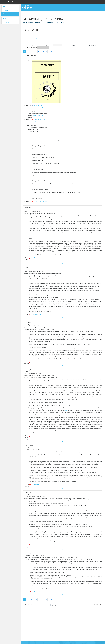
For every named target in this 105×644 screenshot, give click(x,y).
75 (51, 52)
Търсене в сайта (42, 2)
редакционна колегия (37, 116)
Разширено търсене (32, 48)
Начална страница (28, 23)
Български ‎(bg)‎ (50, 2)
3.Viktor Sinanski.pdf (36, 362)
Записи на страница (28, 45)
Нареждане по (67, 45)
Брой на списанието (31, 2)
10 (46, 52)
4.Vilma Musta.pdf (35, 436)
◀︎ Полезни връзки (29, 604)
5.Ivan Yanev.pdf (35, 485)
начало (66, 411)
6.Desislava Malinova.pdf (37, 544)
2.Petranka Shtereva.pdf (36, 314)
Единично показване (41, 39)
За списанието (20, 2)
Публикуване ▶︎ (97, 604)
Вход (95, 2)
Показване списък (60, 23)
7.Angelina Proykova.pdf (38, 591)
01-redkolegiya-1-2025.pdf (40, 119)
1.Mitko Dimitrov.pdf (35, 258)
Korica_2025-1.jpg (38, 106)
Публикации (50, 23)
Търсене (51, 39)
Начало (14, 2)
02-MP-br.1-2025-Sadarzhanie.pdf (42, 201)
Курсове (37, 23)
